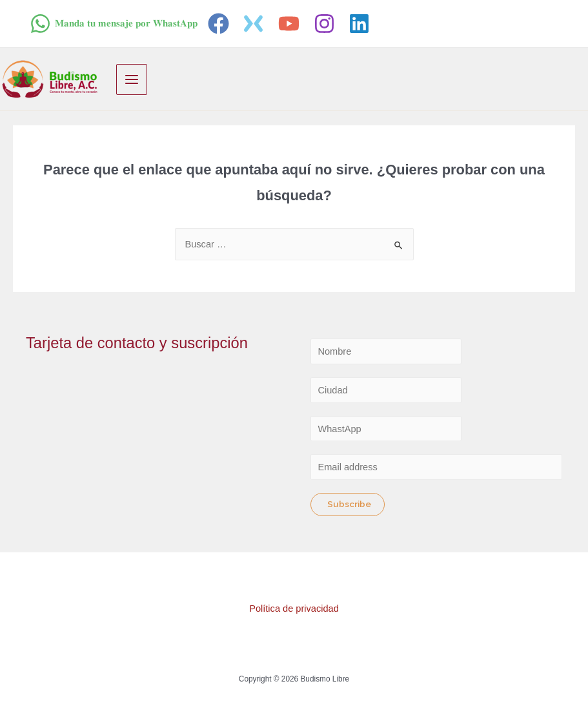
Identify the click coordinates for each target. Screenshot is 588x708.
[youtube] (291, 24)
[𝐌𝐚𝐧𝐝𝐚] (114, 24)
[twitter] (256, 24)
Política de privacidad (294, 609)
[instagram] (326, 24)
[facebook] (220, 24)
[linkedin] (361, 24)
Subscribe (349, 504)
